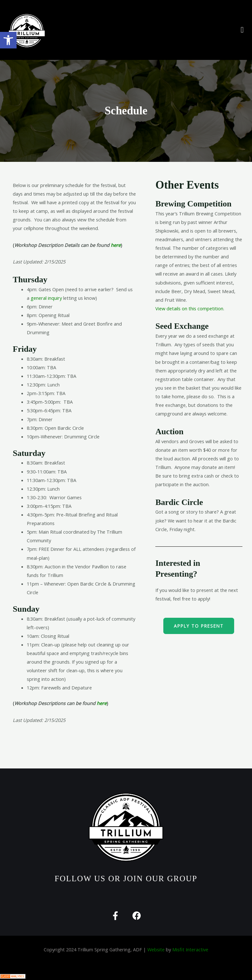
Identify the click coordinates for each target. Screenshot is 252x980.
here (116, 245)
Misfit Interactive (190, 949)
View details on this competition (189, 308)
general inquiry (46, 298)
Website (156, 949)
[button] (242, 30)
